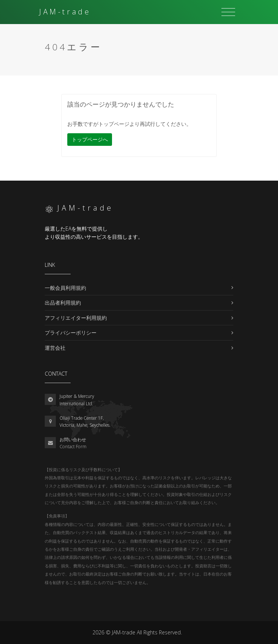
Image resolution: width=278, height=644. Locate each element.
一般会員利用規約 (65, 288)
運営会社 (55, 348)
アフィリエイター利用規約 (76, 318)
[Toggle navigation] (228, 12)
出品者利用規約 (63, 303)
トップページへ (90, 139)
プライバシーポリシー (71, 333)
